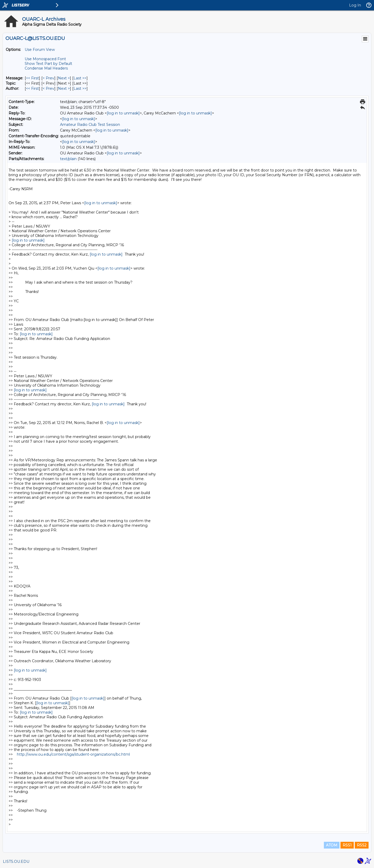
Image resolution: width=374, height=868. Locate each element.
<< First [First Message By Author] (32, 88)
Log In (355, 5)
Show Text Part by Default (48, 64)
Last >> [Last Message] (80, 78)
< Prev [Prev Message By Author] (48, 88)
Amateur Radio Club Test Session (90, 125)
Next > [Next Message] (64, 78)
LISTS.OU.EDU (16, 862)
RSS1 (347, 845)
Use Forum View (40, 50)
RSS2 (362, 845)
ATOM (332, 845)
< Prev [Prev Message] (48, 78)
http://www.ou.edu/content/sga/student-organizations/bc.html (73, 754)
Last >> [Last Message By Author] (80, 88)
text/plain (68, 159)
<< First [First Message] (32, 78)
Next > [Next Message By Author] (64, 88)
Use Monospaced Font (45, 59)
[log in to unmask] (123, 113)
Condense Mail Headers (46, 68)
